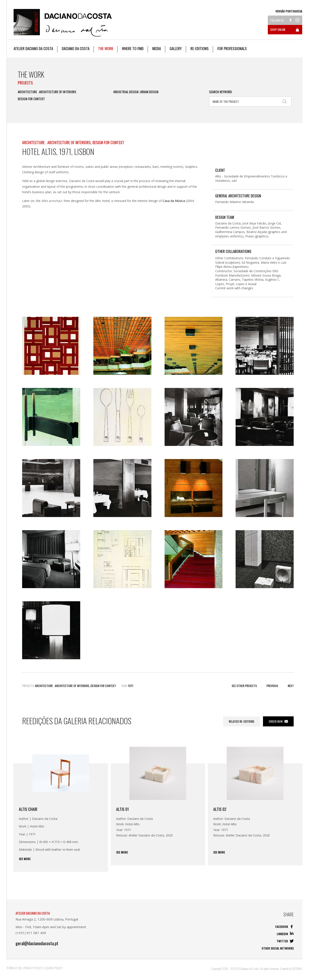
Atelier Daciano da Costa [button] (33, 48)
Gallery (176, 48)
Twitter (285, 941)
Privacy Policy (33, 968)
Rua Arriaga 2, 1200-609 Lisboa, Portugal (47, 919)
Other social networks (278, 948)
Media (157, 48)
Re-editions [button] (200, 48)
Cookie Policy (54, 968)
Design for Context (31, 99)
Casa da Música (174, 201)
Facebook (284, 927)
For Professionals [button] (232, 48)
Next (291, 686)
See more (25, 859)
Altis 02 (220, 809)
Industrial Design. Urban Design (136, 92)
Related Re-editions (242, 721)
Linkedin (285, 934)
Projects (25, 83)
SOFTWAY (297, 969)
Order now (278, 721)
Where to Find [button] (133, 48)
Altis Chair (28, 809)
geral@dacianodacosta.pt (37, 943)
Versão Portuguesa (289, 11)
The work (106, 48)
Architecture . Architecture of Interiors (47, 92)
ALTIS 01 (123, 809)
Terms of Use (14, 968)
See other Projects (244, 686)
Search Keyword (220, 92)
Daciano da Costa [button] (76, 48)
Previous (272, 686)
